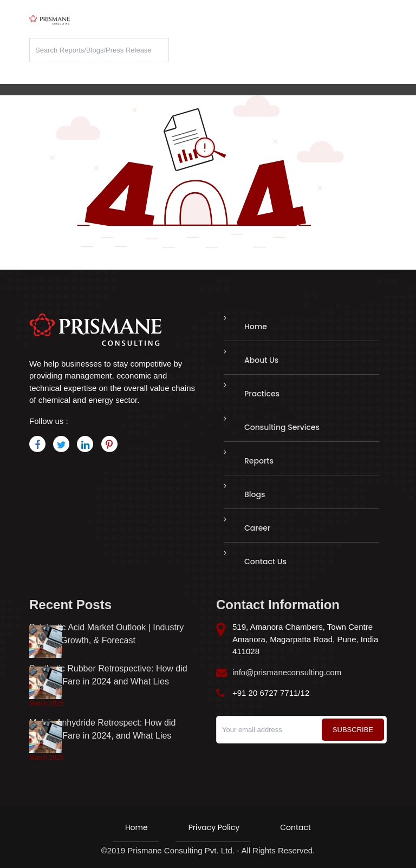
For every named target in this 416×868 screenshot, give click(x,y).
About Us (261, 360)
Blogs (255, 494)
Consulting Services (282, 427)
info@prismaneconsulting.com (287, 672)
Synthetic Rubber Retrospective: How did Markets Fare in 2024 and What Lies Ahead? (108, 681)
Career (257, 528)
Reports (259, 461)
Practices (262, 394)
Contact (295, 827)
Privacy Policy (214, 827)
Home (256, 327)
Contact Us (265, 562)
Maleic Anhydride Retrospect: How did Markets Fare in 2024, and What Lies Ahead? (102, 736)
